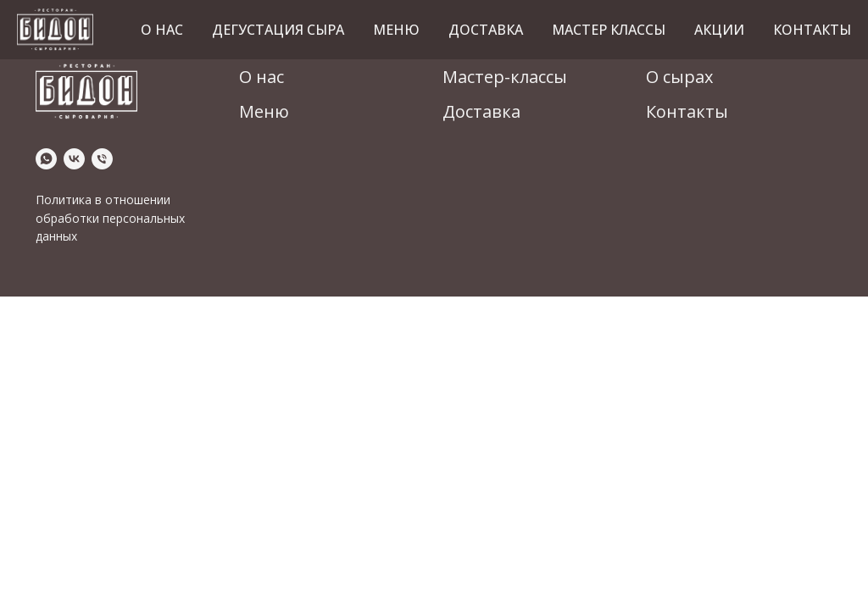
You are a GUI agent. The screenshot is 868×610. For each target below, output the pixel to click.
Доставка (486, 30)
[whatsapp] (46, 159)
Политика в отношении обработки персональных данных (110, 218)
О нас (162, 30)
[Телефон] (102, 159)
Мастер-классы (505, 77)
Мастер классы (609, 30)
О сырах (679, 77)
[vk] (74, 159)
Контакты (812, 30)
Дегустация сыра (278, 30)
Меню (396, 30)
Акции (719, 30)
